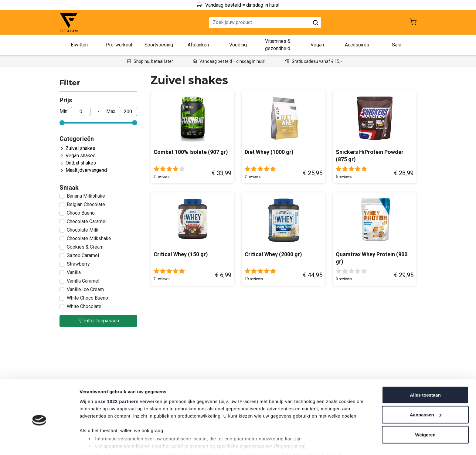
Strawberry (78, 264)
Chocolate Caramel (87, 221)
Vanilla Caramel (83, 281)
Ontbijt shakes (81, 163)
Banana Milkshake (86, 196)
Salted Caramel (83, 255)
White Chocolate (84, 306)
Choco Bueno (81, 213)
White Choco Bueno (87, 298)
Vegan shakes (81, 156)
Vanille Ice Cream (85, 289)
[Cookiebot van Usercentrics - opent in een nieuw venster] (39, 443)
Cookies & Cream (85, 247)
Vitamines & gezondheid (278, 45)
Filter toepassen (99, 321)
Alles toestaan (425, 370)
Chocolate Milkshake (89, 238)
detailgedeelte (298, 429)
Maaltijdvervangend (86, 170)
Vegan (317, 45)
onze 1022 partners (116, 376)
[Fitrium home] (69, 23)
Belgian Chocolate (86, 204)
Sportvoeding (159, 45)
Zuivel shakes (80, 148)
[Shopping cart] (413, 23)
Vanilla (74, 272)
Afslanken (198, 45)
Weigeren (425, 410)
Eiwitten (79, 45)
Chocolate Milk (83, 230)
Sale (397, 45)
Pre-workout (119, 45)
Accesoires (357, 45)
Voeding (238, 45)
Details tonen (94, 443)
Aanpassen (426, 390)
